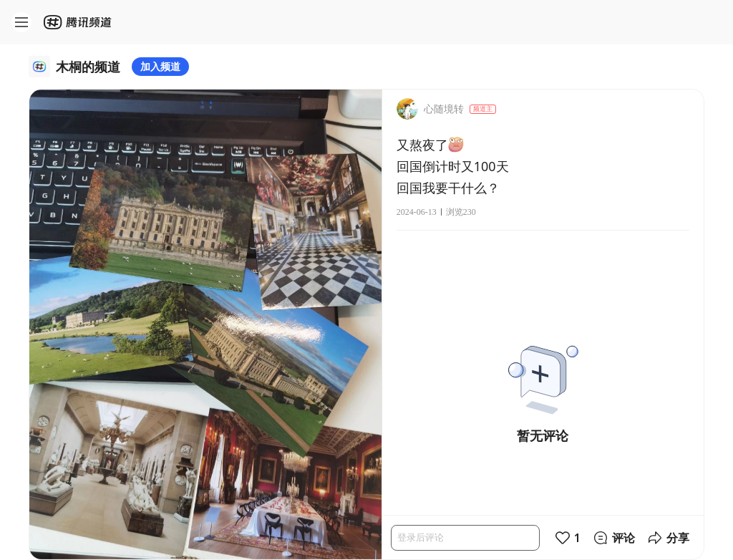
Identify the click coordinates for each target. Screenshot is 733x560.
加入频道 (160, 66)
